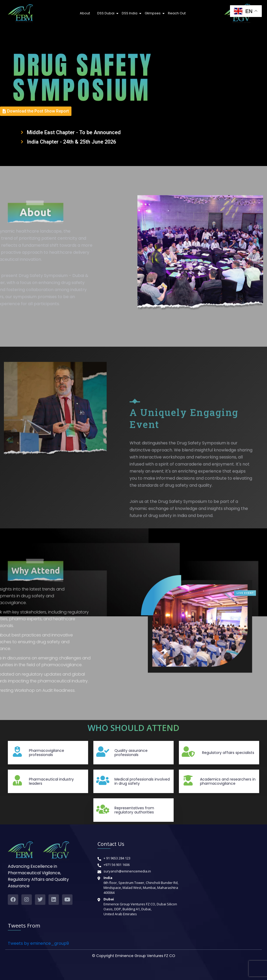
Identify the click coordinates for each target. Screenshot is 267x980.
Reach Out (177, 13)
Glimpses (153, 13)
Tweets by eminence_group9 (38, 943)
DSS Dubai (106, 13)
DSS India (130, 13)
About (85, 13)
